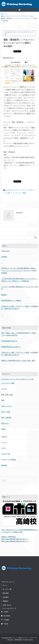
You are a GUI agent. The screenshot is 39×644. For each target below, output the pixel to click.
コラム (3, 448)
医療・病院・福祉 (7, 395)
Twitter (5, 612)
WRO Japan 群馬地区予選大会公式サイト (15, 539)
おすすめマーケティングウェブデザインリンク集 (17, 379)
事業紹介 (4, 295)
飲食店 (3, 429)
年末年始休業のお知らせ (9, 341)
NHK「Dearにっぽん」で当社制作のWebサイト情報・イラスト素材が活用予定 (19, 334)
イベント (4, 442)
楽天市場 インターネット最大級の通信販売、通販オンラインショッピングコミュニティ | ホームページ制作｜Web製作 (19, 271)
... (2, 262)
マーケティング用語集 (9, 460)
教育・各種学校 (6, 418)
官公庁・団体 (6, 412)
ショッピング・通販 (19, 193)
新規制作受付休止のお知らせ (11, 347)
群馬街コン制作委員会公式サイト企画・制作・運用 (18, 361)
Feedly (5, 624)
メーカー (4, 389)
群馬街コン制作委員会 (9, 537)
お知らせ (4, 437)
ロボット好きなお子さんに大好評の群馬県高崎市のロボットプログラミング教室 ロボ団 (19, 531)
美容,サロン (5, 423)
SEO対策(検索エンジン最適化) (11, 300)
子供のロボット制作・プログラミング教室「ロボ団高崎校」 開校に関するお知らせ (19, 354)
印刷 (3, 400)
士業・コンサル (6, 406)
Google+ (5, 620)
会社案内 (4, 257)
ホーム (5, 585)
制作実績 (4, 465)
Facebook (6, 616)
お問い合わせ (6, 251)
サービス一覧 (6, 454)
